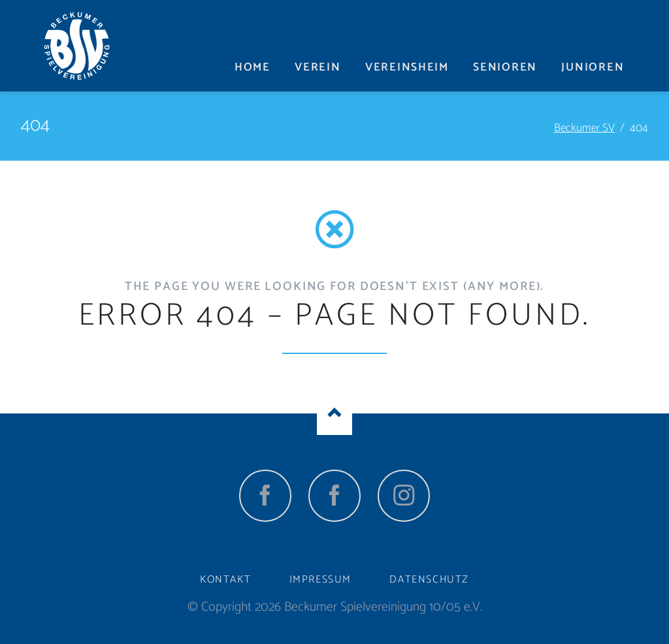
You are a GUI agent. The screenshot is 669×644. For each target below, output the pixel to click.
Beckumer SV (584, 128)
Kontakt (225, 580)
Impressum (320, 580)
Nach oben (334, 413)
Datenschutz (429, 580)
